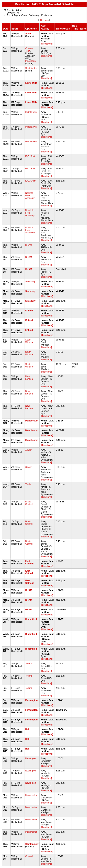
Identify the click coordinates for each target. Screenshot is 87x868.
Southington (31, 68)
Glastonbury (32, 844)
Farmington (31, 700)
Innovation (30, 61)
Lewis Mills (31, 83)
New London (29, 378)
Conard (29, 856)
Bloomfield (31, 619)
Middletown (31, 112)
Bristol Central (29, 503)
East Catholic (30, 562)
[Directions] (47, 44)
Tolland (29, 663)
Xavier (28, 450)
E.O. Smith (31, 156)
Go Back (44, 20)
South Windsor (29, 341)
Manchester (31, 421)
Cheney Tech (29, 50)
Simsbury (30, 281)
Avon (28, 34)
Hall (27, 729)
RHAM (29, 245)
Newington (31, 758)
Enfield (29, 311)
